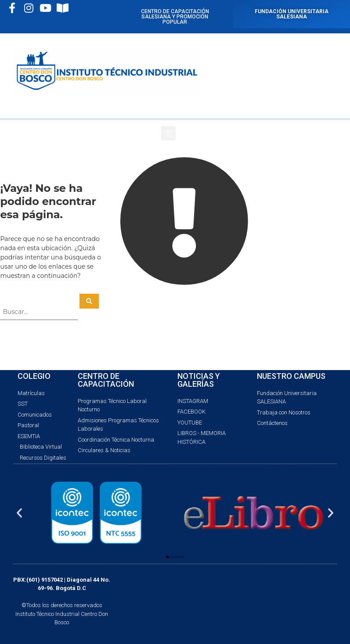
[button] (168, 133)
